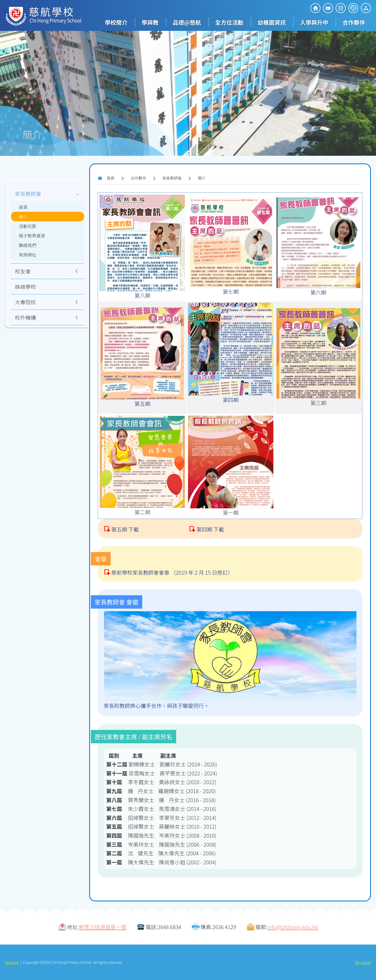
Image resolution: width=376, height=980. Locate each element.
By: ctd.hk (363, 962)
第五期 (142, 404)
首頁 (111, 178)
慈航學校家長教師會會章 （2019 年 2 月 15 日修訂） (172, 597)
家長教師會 (28, 194)
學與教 (150, 22)
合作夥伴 (354, 22)
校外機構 (25, 317)
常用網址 (28, 255)
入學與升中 (314, 22)
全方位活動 (229, 22)
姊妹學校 (25, 287)
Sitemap (12, 962)
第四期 (231, 400)
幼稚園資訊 (272, 22)
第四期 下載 (210, 554)
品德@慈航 (187, 22)
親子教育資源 (32, 236)
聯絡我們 (28, 245)
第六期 (318, 292)
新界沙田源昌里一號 (103, 927)
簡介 (23, 217)
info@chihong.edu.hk (293, 927)
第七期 (231, 291)
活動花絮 (28, 226)
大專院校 (25, 302)
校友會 (23, 271)
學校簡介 (116, 22)
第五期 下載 (125, 554)
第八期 (142, 295)
